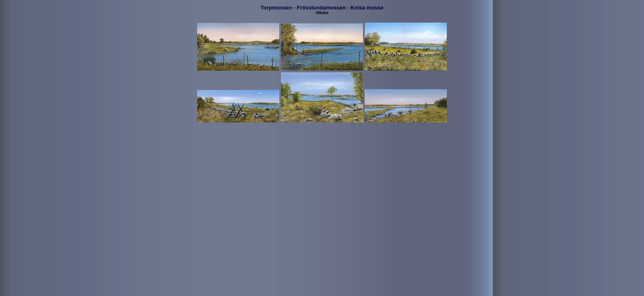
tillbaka (322, 13)
